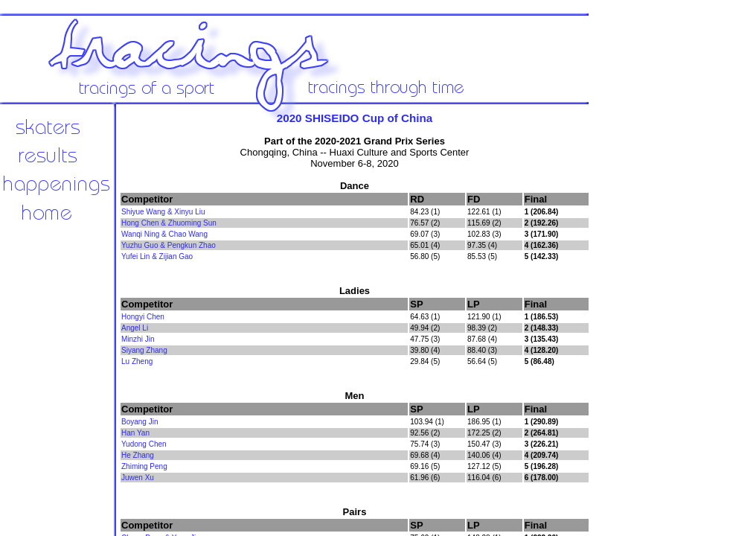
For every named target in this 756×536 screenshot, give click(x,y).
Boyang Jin (140, 422)
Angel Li (135, 328)
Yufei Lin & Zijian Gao (157, 256)
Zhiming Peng (144, 466)
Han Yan (135, 433)
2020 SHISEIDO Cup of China (355, 118)
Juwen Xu (138, 478)
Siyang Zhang (144, 350)
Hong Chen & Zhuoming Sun (169, 223)
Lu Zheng (137, 361)
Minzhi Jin (138, 339)
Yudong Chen (144, 444)
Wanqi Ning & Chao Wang (164, 234)
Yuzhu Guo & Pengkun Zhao (169, 245)
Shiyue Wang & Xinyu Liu (163, 212)
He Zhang (138, 455)
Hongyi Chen (143, 317)
